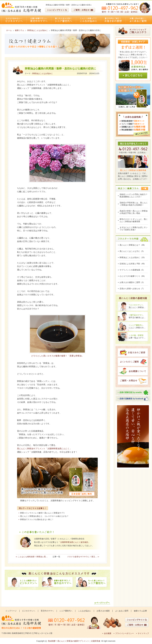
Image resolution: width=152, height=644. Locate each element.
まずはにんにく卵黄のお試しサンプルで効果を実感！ (134, 229)
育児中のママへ (39, 20)
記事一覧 (56, 557)
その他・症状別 (137, 335)
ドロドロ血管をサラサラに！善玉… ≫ (83, 557)
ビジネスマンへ (14, 20)
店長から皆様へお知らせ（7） (132, 289)
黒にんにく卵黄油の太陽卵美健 (133, 170)
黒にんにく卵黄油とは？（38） (133, 245)
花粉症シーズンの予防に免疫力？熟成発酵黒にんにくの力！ (134, 196)
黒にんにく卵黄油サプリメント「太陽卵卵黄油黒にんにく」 (44, 449)
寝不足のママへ (137, 315)
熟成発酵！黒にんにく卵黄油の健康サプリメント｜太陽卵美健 (74, 641)
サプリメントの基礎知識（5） (132, 270)
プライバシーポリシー (125, 633)
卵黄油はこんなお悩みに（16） (133, 257)
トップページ (11, 611)
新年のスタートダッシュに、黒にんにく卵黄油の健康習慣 (134, 220)
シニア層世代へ (64, 20)
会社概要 (108, 633)
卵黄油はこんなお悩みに (42, 73)
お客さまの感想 (113, 20)
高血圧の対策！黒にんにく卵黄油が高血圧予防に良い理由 (134, 212)
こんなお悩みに (88, 20)
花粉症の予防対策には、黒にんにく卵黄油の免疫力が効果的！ (134, 204)
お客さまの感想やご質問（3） (132, 282)
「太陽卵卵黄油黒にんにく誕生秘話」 (74, 542)
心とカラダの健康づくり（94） (133, 276)
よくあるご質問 (138, 20)
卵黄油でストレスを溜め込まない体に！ (37, 519)
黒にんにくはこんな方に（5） (132, 251)
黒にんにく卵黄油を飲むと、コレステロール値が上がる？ (44, 516)
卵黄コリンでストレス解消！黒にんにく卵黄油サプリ (42, 513)
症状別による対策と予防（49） (133, 264)
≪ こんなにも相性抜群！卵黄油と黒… (32, 557)
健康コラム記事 (140, 611)
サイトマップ (143, 633)
